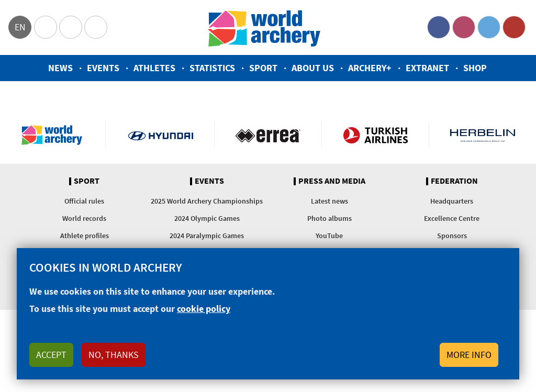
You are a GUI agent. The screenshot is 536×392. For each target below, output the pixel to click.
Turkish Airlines (375, 135)
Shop (475, 68)
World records (84, 218)
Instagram (464, 27)
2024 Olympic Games (207, 218)
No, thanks (114, 355)
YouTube (514, 27)
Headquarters (452, 201)
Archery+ (370, 68)
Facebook (439, 27)
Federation (454, 181)
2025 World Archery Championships (207, 201)
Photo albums (330, 218)
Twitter (489, 27)
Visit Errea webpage (268, 135)
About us (313, 68)
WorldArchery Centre (96, 27)
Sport (263, 68)
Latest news (330, 201)
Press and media (332, 181)
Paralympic (71, 27)
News (60, 68)
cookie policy (204, 309)
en (20, 27)
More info (469, 355)
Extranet (427, 68)
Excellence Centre (452, 218)
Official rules (84, 201)
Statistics (212, 68)
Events (103, 68)
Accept (51, 355)
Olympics (46, 27)
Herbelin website (483, 135)
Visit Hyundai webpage (161, 135)
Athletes (154, 68)
